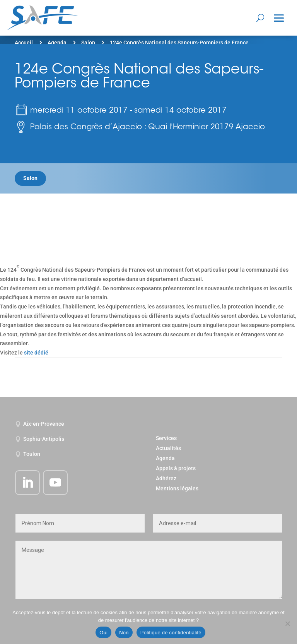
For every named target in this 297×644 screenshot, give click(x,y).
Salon (88, 43)
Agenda (57, 43)
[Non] (287, 623)
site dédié (36, 353)
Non (124, 633)
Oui (103, 633)
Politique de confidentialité (171, 633)
